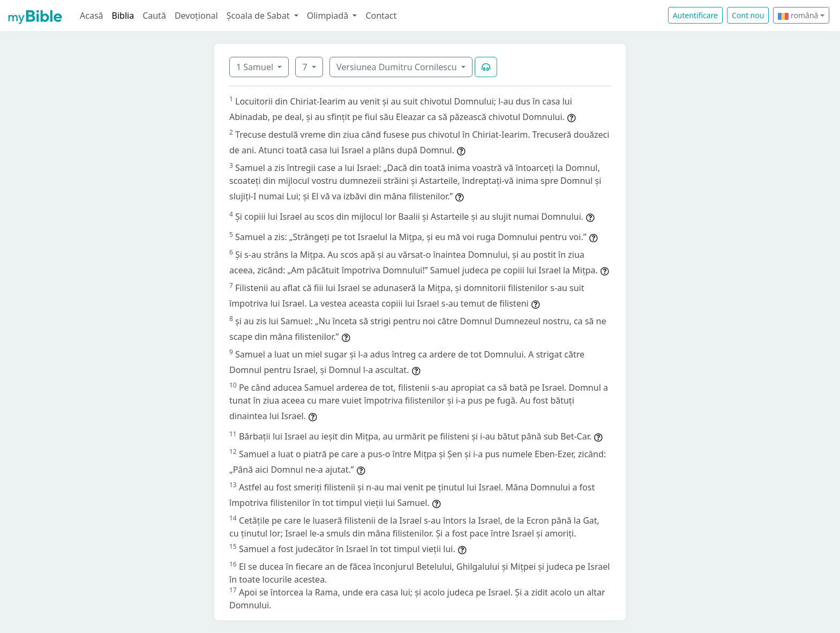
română (798, 15)
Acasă (92, 16)
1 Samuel (256, 67)
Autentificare (695, 15)
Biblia (123, 16)
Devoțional (196, 16)
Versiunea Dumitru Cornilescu (398, 67)
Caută (154, 16)
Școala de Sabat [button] (259, 16)
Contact (381, 16)
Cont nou (748, 15)
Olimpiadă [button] (329, 16)
